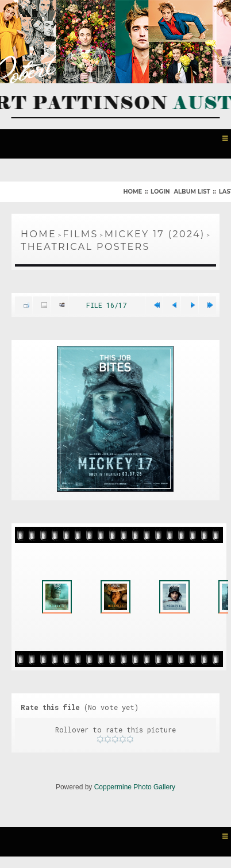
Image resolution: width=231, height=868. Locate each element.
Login (160, 192)
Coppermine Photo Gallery (135, 787)
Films (80, 234)
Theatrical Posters (85, 247)
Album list (192, 192)
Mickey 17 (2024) (155, 234)
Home (132, 192)
